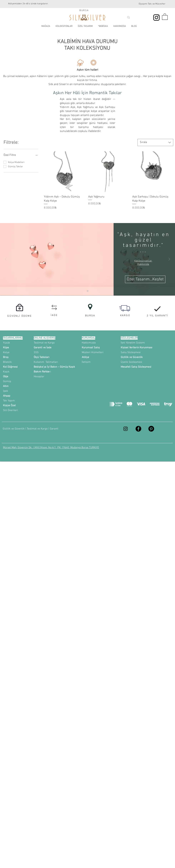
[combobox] (155, 142)
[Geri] (6, 259)
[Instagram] (156, 18)
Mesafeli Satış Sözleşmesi (136, 367)
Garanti (54, 429)
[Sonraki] (169, 259)
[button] (165, 16)
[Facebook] (138, 429)
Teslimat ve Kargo (37, 429)
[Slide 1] (88, 291)
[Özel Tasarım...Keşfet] (145, 279)
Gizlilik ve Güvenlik (14, 429)
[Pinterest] (151, 429)
